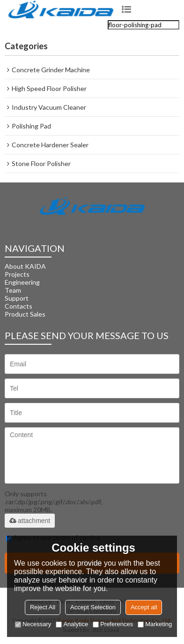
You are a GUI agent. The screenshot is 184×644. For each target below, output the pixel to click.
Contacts (18, 306)
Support (17, 298)
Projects (17, 274)
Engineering (22, 282)
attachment (30, 521)
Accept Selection (93, 607)
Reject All (43, 607)
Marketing (155, 624)
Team (13, 290)
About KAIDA (25, 266)
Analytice (72, 624)
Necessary (33, 624)
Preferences (113, 624)
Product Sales (25, 314)
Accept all (144, 607)
